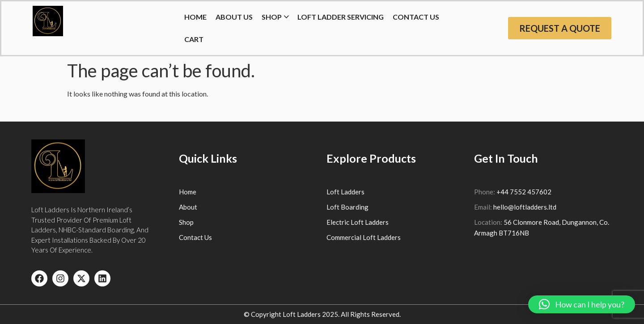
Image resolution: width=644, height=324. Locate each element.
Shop (272, 17)
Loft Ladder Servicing (341, 17)
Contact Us (416, 17)
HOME (195, 17)
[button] (582, 304)
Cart (194, 39)
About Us (234, 17)
